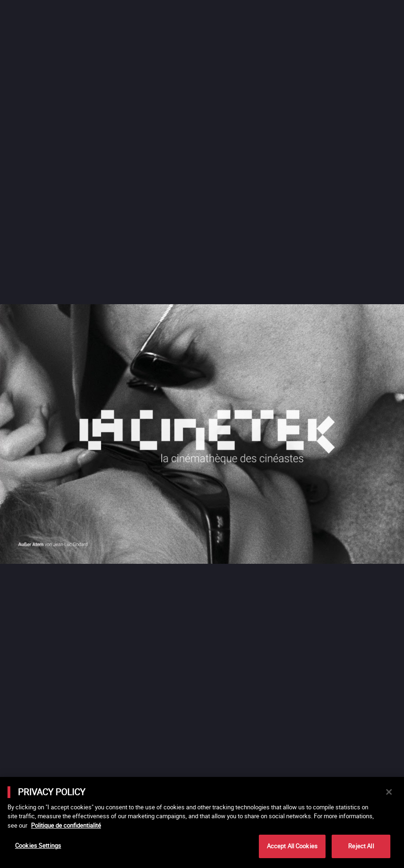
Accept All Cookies (292, 846)
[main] (202, 822)
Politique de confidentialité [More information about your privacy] (66, 825)
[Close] (389, 792)
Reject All (361, 846)
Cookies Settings (38, 845)
